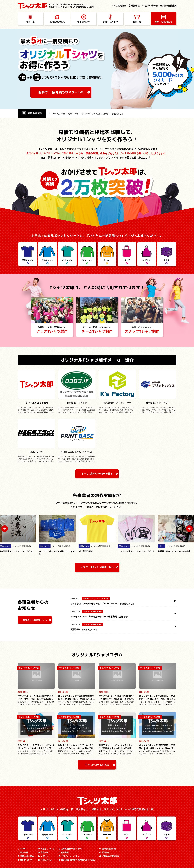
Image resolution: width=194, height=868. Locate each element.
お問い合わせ (150, 6)
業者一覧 (24, 852)
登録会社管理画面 (110, 856)
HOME (23, 849)
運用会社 (106, 852)
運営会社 (134, 6)
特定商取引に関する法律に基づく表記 (78, 860)
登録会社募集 (168, 6)
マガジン (45, 856)
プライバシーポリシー (71, 856)
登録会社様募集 (109, 849)
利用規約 (65, 852)
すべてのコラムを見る (97, 765)
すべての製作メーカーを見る (97, 474)
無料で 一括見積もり (61, 92)
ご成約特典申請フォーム (72, 849)
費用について (26, 860)
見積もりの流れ (27, 856)
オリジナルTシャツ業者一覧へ (97, 567)
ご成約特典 (119, 6)
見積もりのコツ (48, 849)
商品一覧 (45, 852)
